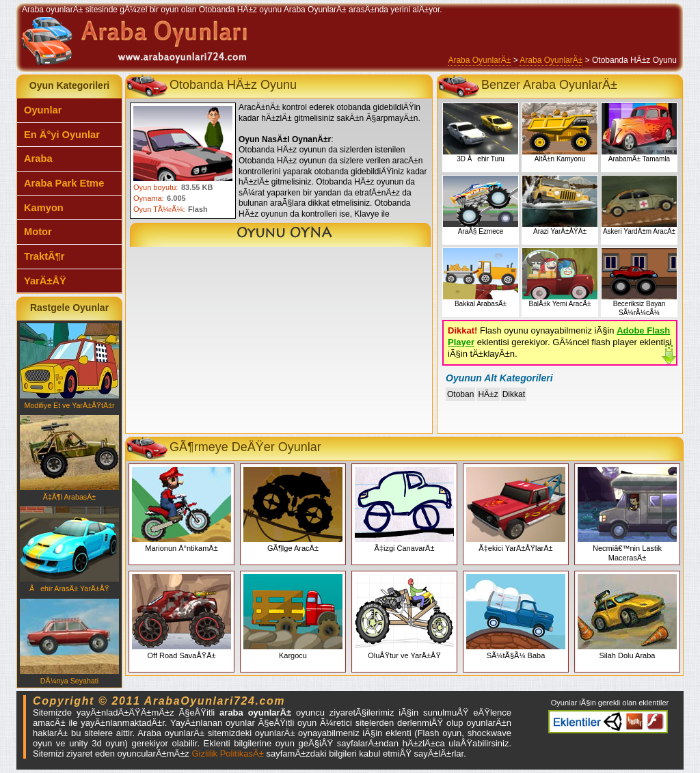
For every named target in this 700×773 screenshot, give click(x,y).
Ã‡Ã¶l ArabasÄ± (69, 458)
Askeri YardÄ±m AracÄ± (639, 205)
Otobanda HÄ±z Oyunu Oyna (280, 235)
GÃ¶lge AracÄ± (293, 510)
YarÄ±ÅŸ (45, 281)
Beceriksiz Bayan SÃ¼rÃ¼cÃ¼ (639, 282)
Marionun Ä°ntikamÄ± (181, 510)
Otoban (460, 394)
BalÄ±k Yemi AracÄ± (560, 278)
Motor (38, 232)
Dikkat (514, 394)
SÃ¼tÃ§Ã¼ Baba (516, 617)
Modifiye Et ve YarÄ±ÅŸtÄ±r (69, 366)
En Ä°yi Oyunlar (62, 135)
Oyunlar (43, 110)
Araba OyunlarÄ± (479, 60)
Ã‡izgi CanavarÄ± (404, 510)
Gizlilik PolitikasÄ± (227, 754)
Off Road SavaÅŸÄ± (181, 617)
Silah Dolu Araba (627, 617)
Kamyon (44, 208)
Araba (38, 159)
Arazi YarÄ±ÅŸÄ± (560, 205)
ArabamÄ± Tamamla (639, 133)
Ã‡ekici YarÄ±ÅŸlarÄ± (516, 510)
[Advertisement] (279, 343)
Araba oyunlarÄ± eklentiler (608, 722)
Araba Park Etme (64, 183)
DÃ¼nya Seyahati (69, 642)
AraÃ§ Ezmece (481, 205)
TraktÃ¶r (44, 256)
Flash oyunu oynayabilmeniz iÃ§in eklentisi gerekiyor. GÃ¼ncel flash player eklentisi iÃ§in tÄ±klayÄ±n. (560, 342)
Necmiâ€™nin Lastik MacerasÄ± (627, 514)
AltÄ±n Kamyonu (560, 133)
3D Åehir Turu (481, 133)
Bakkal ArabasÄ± (481, 278)
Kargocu (293, 617)
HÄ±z (488, 394)
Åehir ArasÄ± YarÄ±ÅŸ (69, 550)
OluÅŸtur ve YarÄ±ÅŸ (404, 617)
